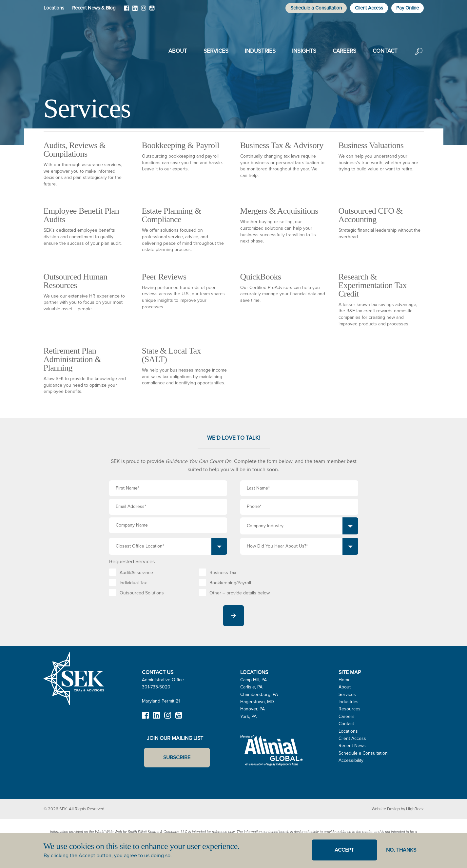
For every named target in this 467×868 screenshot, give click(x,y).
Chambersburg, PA (259, 694)
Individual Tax (133, 583)
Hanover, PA (253, 709)
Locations (54, 8)
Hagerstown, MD (257, 702)
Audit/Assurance (136, 573)
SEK (77, 50)
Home (345, 680)
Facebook (126, 10)
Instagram (144, 10)
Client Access (369, 8)
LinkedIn (135, 10)
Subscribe (177, 757)
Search (419, 56)
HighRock (415, 809)
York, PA (248, 716)
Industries (260, 51)
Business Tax (223, 573)
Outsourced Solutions (142, 593)
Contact (385, 51)
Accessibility (351, 760)
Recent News (352, 746)
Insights (304, 51)
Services (216, 51)
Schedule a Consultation (316, 8)
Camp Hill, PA (253, 680)
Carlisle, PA (251, 687)
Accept (344, 850)
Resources (350, 709)
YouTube (152, 10)
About (178, 51)
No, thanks (401, 850)
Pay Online (408, 8)
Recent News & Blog (94, 8)
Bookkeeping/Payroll (230, 583)
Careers (344, 51)
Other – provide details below (240, 593)
